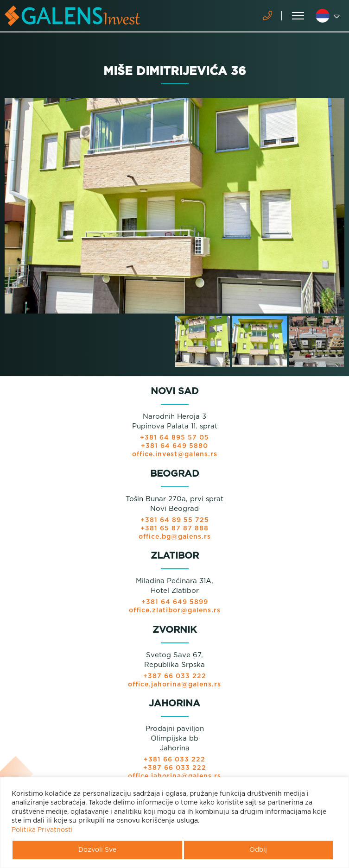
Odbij (258, 850)
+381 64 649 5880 (174, 446)
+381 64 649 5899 (175, 602)
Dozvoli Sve (97, 850)
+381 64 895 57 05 (174, 438)
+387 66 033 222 (175, 676)
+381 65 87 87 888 (174, 528)
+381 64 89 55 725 (175, 520)
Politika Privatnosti (42, 830)
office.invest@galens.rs (175, 454)
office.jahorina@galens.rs (174, 685)
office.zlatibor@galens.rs (175, 610)
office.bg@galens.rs (175, 537)
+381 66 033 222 (174, 760)
